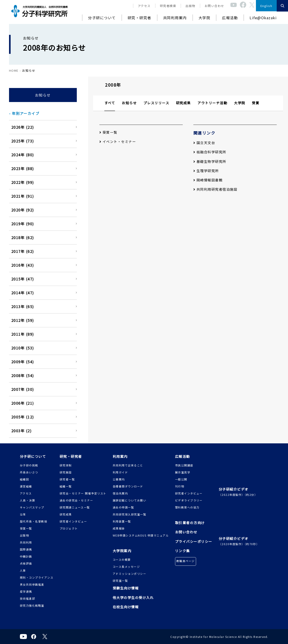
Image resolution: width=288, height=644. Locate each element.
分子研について (102, 18)
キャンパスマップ (32, 507)
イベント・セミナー (118, 141)
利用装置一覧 (122, 521)
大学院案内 (122, 551)
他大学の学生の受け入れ (133, 598)
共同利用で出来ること (128, 465)
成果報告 (119, 528)
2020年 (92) (23, 210)
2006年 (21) (23, 403)
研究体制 (66, 465)
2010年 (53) (23, 348)
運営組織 (26, 486)
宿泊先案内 (120, 493)
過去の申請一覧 (123, 507)
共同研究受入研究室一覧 (130, 514)
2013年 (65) (23, 307)
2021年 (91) (23, 196)
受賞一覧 (108, 132)
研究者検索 (168, 6)
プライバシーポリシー (194, 541)
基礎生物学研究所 (210, 161)
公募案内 (119, 479)
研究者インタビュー (73, 521)
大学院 (205, 18)
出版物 (190, 6)
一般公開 (181, 479)
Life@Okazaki (263, 18)
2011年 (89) (23, 334)
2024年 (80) (23, 155)
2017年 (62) (23, 251)
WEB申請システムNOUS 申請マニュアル (141, 535)
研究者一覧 (67, 479)
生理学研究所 (206, 171)
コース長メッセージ (126, 567)
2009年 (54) (23, 362)
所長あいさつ (29, 472)
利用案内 (120, 456)
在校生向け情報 (126, 607)
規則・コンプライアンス (37, 577)
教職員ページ (186, 561)
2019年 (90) (23, 224)
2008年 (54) (23, 375)
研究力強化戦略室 (32, 605)
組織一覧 (66, 486)
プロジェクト (69, 528)
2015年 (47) (23, 279)
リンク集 (183, 551)
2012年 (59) (23, 320)
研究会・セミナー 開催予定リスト (83, 493)
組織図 (25, 479)
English (266, 6)
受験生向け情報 (126, 588)
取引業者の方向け (190, 523)
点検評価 (26, 563)
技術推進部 (28, 598)
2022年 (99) (23, 182)
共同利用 (26, 542)
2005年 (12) (23, 417)
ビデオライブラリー (189, 500)
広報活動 (230, 18)
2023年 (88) (23, 169)
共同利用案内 (175, 18)
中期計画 (26, 556)
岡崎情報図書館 (208, 180)
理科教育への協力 (187, 507)
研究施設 (66, 472)
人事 (23, 570)
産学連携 (26, 591)
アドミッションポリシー (130, 574)
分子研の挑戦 (29, 465)
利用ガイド (120, 472)
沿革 (23, 514)
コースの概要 (122, 560)
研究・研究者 (139, 18)
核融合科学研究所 (210, 152)
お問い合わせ (214, 6)
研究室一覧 (120, 581)
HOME (14, 70)
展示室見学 (183, 472)
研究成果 (66, 514)
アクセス (144, 6)
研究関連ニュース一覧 (75, 507)
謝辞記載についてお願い (130, 500)
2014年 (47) (23, 293)
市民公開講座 (184, 465)
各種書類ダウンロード (128, 486)
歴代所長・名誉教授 (34, 521)
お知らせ (43, 95)
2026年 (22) (23, 127)
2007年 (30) (23, 389)
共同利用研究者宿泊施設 (215, 189)
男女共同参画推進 (32, 584)
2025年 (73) (23, 141)
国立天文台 (204, 143)
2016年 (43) (23, 265)
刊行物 (180, 486)
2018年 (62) (23, 238)
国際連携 (26, 549)
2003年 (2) (22, 431)
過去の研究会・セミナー (76, 500)
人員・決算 (28, 500)
